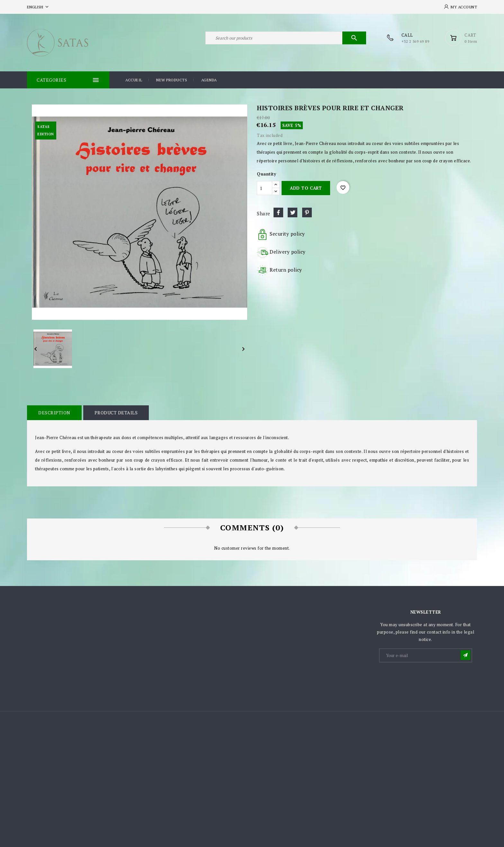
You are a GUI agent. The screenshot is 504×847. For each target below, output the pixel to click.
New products (172, 80)
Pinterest (307, 212)
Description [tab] (54, 413)
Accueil (134, 80)
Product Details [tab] (116, 413)
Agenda (209, 80)
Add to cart (306, 188)
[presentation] (428, 679)
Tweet (292, 212)
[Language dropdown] (38, 7)
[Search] (286, 38)
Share (278, 212)
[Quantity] (265, 188)
